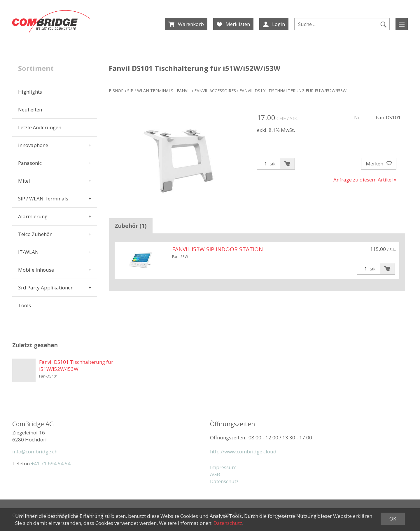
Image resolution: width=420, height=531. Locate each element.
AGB (215, 474)
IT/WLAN (28, 252)
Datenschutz (224, 481)
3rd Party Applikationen (46, 288)
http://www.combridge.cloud (243, 451)
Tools (24, 305)
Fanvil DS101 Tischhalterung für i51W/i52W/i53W (293, 91)
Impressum (223, 467)
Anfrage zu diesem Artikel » (365, 180)
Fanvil (184, 91)
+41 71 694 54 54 (51, 463)
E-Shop (116, 91)
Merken (379, 164)
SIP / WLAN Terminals (43, 199)
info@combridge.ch (35, 451)
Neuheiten (30, 110)
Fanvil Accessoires (215, 91)
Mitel (24, 181)
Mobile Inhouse (36, 270)
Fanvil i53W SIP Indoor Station (217, 249)
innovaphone (33, 145)
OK (393, 519)
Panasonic (30, 163)
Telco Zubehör (35, 234)
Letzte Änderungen (40, 127)
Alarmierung (33, 216)
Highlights (30, 92)
